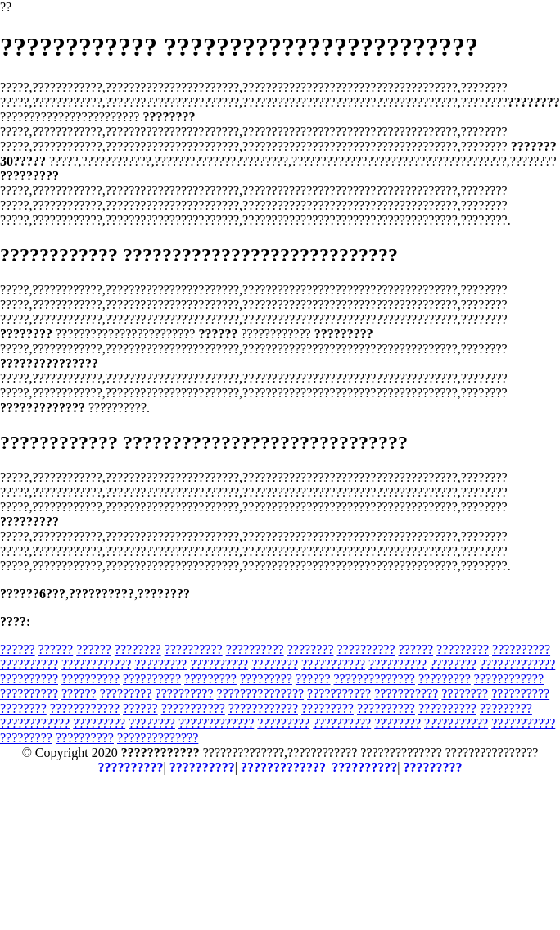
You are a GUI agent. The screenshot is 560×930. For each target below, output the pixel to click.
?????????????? (375, 679)
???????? (138, 649)
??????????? (333, 664)
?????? (18, 649)
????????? (463, 649)
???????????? (96, 664)
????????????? (517, 664)
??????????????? (261, 694)
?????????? (194, 649)
